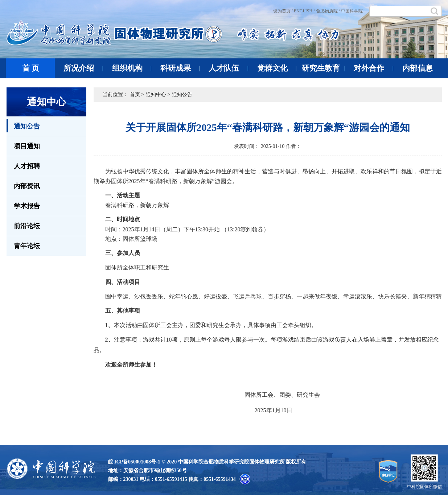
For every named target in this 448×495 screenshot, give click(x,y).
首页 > (137, 94)
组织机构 (132, 68)
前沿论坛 (27, 226)
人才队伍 (228, 68)
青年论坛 (27, 246)
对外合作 (373, 68)
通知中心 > (158, 94)
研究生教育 (323, 68)
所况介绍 (83, 68)
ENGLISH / (304, 11)
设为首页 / (283, 11)
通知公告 (23, 126)
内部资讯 (27, 186)
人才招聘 (27, 166)
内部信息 (418, 68)
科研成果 (180, 68)
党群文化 (277, 68)
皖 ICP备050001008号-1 (134, 462)
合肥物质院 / (328, 11)
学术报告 (27, 206)
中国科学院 (352, 11)
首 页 (31, 68)
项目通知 (27, 146)
